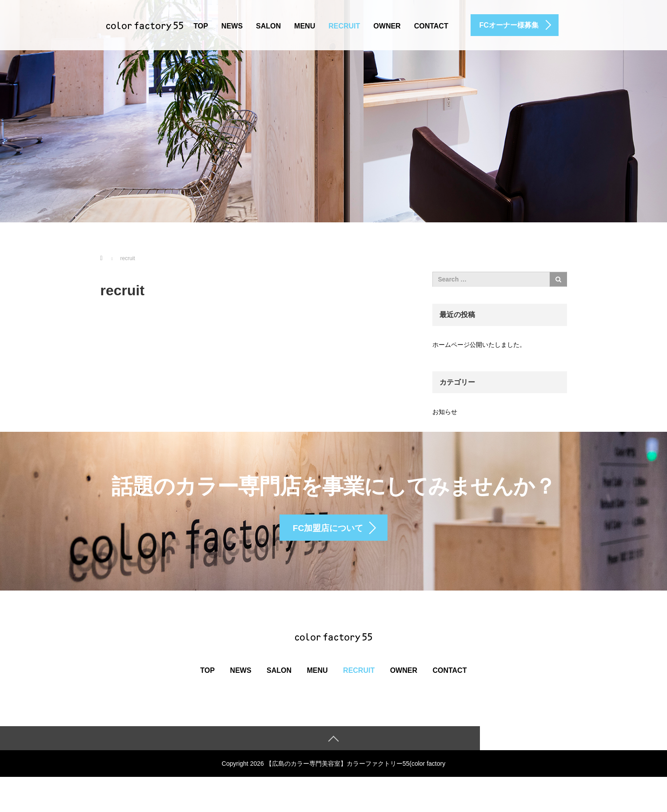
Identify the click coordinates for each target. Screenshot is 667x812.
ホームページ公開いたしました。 (479, 345)
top (201, 26)
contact (431, 26)
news (232, 26)
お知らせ (445, 412)
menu (305, 26)
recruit (344, 26)
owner (387, 26)
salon (268, 26)
